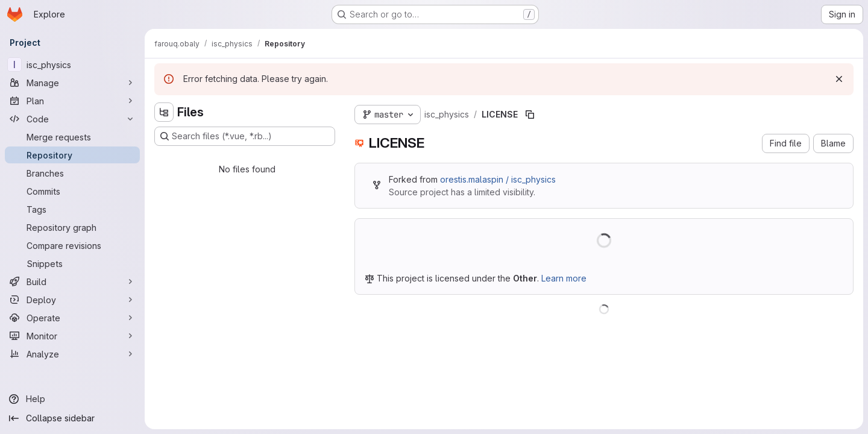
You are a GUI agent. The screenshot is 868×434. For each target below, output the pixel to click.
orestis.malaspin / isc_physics (498, 179)
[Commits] (72, 191)
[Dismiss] (839, 79)
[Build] (72, 281)
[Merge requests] (72, 137)
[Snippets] (72, 263)
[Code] (72, 119)
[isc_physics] (72, 64)
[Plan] (72, 101)
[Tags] (72, 209)
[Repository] (72, 155)
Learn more (564, 278)
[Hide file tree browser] (164, 112)
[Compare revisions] (72, 245)
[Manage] (72, 83)
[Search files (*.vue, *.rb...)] (245, 136)
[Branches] (72, 173)
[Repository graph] (72, 227)
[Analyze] (72, 354)
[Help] (72, 399)
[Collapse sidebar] (72, 418)
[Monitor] (72, 336)
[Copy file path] (530, 115)
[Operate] (72, 318)
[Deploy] (72, 300)
